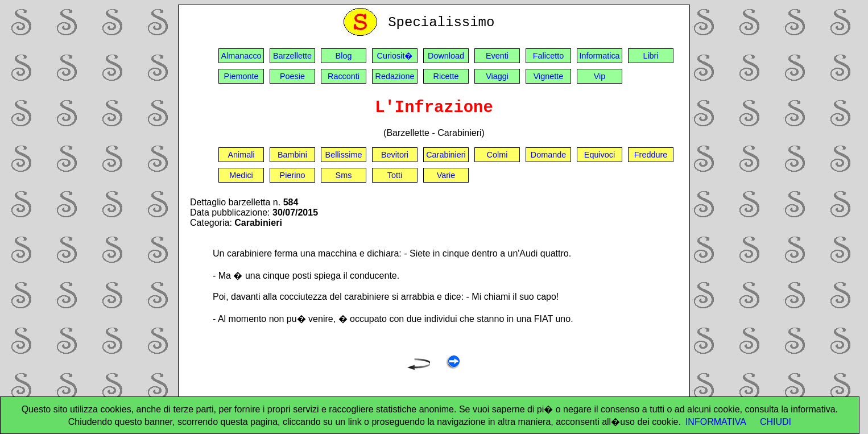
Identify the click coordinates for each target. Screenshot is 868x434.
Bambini (292, 155)
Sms (344, 175)
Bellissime (344, 155)
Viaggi (497, 76)
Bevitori (395, 155)
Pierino (293, 175)
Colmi (497, 155)
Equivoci (600, 155)
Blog (344, 56)
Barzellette (292, 56)
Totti (395, 175)
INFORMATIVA (716, 422)
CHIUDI (776, 422)
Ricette (446, 76)
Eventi (497, 56)
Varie (446, 175)
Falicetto (548, 56)
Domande (548, 155)
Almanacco (241, 56)
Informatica (599, 56)
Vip (600, 76)
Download (446, 56)
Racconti (344, 76)
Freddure (651, 155)
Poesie (292, 76)
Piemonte (241, 76)
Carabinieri (446, 155)
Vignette (549, 76)
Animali (241, 155)
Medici (241, 175)
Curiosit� (395, 56)
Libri (650, 56)
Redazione (395, 76)
